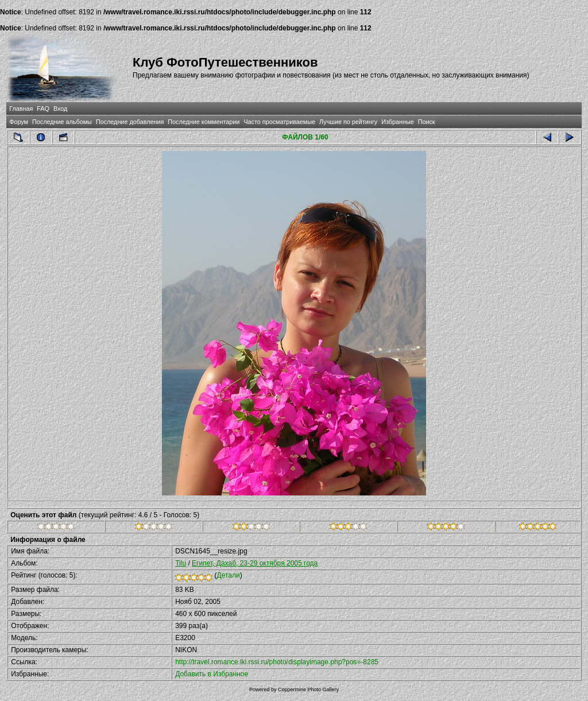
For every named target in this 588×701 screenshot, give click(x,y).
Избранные (397, 122)
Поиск (427, 122)
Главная (21, 109)
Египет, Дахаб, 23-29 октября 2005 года (255, 563)
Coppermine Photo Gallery (308, 690)
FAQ (43, 109)
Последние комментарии (204, 122)
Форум (19, 122)
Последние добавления (130, 122)
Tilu (181, 563)
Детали (229, 575)
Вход (60, 109)
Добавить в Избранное (212, 674)
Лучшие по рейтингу (348, 122)
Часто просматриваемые (279, 122)
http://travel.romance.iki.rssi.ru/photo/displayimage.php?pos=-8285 (277, 662)
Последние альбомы (62, 122)
